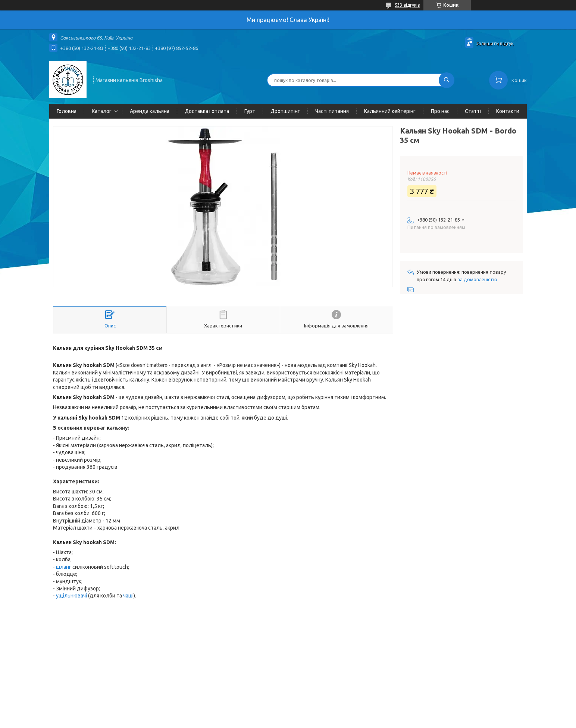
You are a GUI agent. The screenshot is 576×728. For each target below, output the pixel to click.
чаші (128, 596)
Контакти (508, 111)
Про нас (440, 111)
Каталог (102, 111)
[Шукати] (447, 80)
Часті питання (332, 111)
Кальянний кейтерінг (390, 111)
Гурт (250, 111)
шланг (64, 567)
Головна (67, 111)
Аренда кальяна (150, 111)
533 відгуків (407, 5)
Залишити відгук (495, 43)
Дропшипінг (285, 111)
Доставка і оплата (207, 111)
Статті (473, 111)
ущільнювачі (71, 596)
